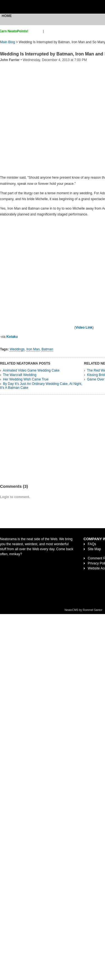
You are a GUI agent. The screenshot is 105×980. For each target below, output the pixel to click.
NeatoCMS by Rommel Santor (84, 610)
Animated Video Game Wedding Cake (31, 370)
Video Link (84, 328)
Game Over (96, 379)
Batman (47, 349)
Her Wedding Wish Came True (26, 379)
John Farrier (10, 60)
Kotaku (12, 337)
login (48, 31)
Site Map (94, 549)
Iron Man (33, 349)
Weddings (17, 349)
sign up (37, 31)
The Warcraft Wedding (19, 375)
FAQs (92, 544)
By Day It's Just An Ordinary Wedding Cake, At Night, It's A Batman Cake (41, 386)
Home (7, 16)
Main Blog (7, 42)
